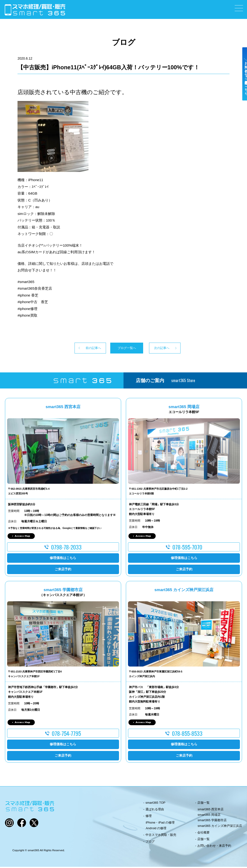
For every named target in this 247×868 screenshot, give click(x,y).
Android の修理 (156, 829)
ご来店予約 (63, 570)
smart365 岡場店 (209, 816)
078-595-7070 (187, 548)
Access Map (22, 537)
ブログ (150, 843)
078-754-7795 (66, 734)
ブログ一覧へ (123, 349)
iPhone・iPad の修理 (160, 824)
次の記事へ (171, 349)
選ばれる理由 (155, 810)
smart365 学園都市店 (212, 821)
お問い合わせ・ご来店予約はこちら (242, 83)
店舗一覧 (203, 804)
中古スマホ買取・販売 (161, 836)
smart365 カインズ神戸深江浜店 (220, 827)
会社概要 (203, 834)
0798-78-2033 (66, 548)
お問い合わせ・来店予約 (214, 847)
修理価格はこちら (63, 559)
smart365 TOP (155, 804)
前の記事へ (76, 349)
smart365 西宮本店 (211, 810)
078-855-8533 (187, 734)
